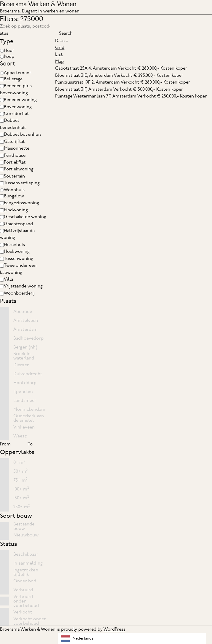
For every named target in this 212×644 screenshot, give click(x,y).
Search (66, 33)
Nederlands (77, 639)
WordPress (114, 629)
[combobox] (132, 639)
